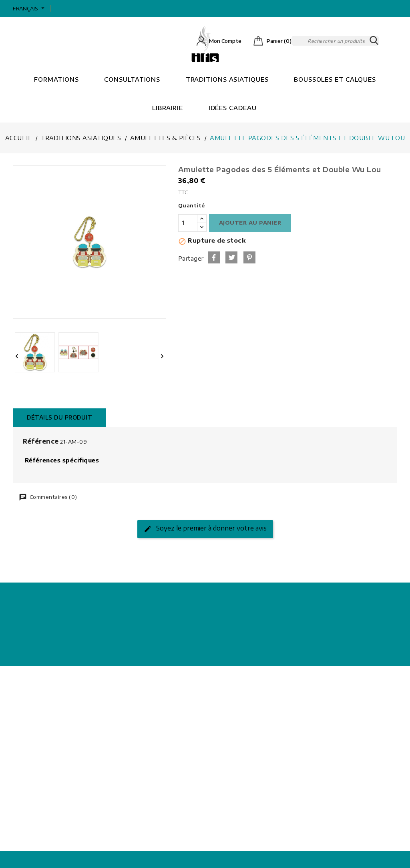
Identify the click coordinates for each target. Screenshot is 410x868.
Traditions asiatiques (227, 79)
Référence (41, 441)
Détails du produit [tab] (59, 417)
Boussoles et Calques (335, 79)
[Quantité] (188, 223)
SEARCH (374, 41)
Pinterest (249, 257)
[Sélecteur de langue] (30, 8)
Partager (214, 257)
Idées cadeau (233, 108)
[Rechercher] (335, 41)
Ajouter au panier (250, 223)
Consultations (132, 79)
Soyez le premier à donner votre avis (205, 529)
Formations (56, 79)
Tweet (231, 257)
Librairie (168, 108)
